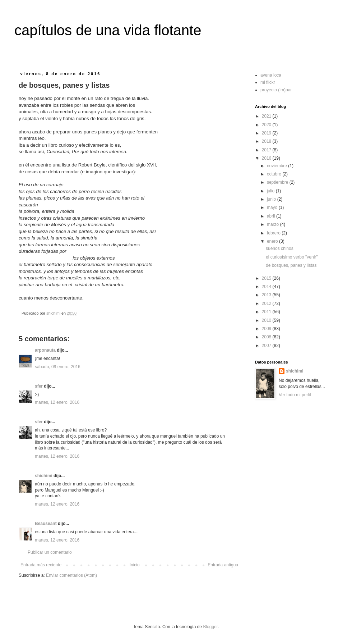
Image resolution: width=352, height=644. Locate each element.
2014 (267, 287)
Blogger (210, 627)
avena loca (271, 75)
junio (272, 199)
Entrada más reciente (41, 565)
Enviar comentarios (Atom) (71, 575)
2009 (267, 329)
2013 (267, 295)
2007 (267, 346)
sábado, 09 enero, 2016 (58, 367)
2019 (267, 133)
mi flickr (268, 82)
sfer (39, 386)
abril (272, 216)
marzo (274, 224)
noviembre (277, 166)
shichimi (44, 476)
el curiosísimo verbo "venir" (292, 257)
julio (271, 191)
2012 (267, 303)
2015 (267, 278)
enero (273, 241)
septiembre (278, 182)
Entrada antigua (223, 565)
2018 (267, 141)
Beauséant (46, 524)
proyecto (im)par (276, 90)
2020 (267, 125)
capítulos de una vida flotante (108, 30)
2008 (267, 337)
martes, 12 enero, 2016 (57, 402)
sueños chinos (280, 248)
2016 (267, 158)
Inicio (135, 565)
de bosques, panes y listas (291, 265)
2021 (267, 116)
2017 (267, 150)
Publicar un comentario (50, 552)
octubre (275, 174)
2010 (267, 320)
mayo (273, 207)
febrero (274, 233)
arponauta (45, 350)
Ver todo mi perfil (295, 395)
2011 (267, 312)
